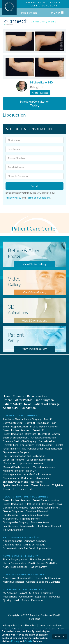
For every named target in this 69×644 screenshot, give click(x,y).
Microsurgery (10, 519)
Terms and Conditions (38, 198)
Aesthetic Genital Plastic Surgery (22, 419)
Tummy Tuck (25, 489)
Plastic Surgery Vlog (14, 563)
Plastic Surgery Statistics (43, 563)
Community (26, 596)
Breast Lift (39, 430)
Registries (41, 596)
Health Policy (21, 600)
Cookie (28, 641)
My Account (10, 593)
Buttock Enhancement (16, 437)
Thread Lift (9, 489)
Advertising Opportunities (18, 578)
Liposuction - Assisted (31, 463)
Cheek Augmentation (44, 437)
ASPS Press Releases (15, 567)
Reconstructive (37, 396)
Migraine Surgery (30, 519)
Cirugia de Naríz (12, 544)
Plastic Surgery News (15, 559)
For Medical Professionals (24, 589)
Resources (37, 600)
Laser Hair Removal (14, 460)
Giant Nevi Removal (37, 511)
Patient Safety (12, 404)
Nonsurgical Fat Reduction (18, 478)
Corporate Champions (48, 578)
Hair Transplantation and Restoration (24, 456)
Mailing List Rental (13, 582)
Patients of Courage (47, 404)
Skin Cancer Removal (49, 526)
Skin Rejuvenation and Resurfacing (23, 482)
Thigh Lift (57, 485)
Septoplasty (27, 526)
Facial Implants (11, 448)
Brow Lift (31, 434)
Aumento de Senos (36, 541)
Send (34, 186)
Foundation (28, 408)
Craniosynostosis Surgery (45, 507)
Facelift (59, 445)
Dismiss (60, 636)
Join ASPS (25, 593)
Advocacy (55, 596)
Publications (10, 596)
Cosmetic (19, 396)
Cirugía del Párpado (34, 544)
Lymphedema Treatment (35, 515)
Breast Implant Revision (16, 430)
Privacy (15, 641)
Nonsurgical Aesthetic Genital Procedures (27, 474)
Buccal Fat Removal (49, 434)
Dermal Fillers (10, 445)
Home (7, 396)
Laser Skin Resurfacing (40, 460)
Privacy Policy (13, 198)
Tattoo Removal (40, 485)
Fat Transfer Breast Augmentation (42, 448)
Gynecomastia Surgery (16, 452)
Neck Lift (31, 471)
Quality (7, 600)
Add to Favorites (40, 93)
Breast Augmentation (15, 426)
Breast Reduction (13, 434)
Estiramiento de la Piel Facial (19, 548)
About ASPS (10, 408)
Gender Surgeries (13, 511)
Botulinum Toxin (47, 423)
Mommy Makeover (13, 471)
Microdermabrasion (44, 467)
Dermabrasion (47, 441)
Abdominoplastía (12, 541)
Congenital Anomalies (15, 507)
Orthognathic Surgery (15, 522)
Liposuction (9, 463)
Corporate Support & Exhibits (43, 582)
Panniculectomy (40, 522)
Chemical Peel (11, 441)
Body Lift (30, 423)
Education (47, 593)
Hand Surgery (11, 515)
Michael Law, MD (41, 82)
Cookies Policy (29, 625)
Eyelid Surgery (44, 445)
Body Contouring (13, 423)
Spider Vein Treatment (16, 485)
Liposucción (44, 548)
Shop (36, 593)
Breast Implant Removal (44, 426)
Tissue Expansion (13, 530)
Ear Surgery (27, 445)
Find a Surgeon (28, 13)
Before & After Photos (17, 400)
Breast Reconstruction (46, 500)
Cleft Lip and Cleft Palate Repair (44, 504)
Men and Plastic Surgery (17, 467)
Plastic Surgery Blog (41, 559)
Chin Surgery (29, 441)
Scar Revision (10, 526)
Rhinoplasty (42, 478)
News (28, 404)
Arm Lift (48, 419)
